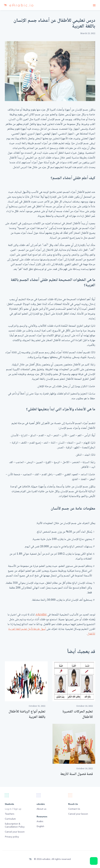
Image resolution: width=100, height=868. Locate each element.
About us (41, 809)
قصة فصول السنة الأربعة (77, 774)
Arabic (40, 821)
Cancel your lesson (15, 832)
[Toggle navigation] (94, 5)
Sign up (17, 809)
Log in (8, 809)
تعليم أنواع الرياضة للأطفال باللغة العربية (27, 714)
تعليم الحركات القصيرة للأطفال (78, 714)
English (40, 826)
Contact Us (74, 809)
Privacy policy (12, 837)
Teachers (10, 814)
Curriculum (10, 819)
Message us (94, 861)
